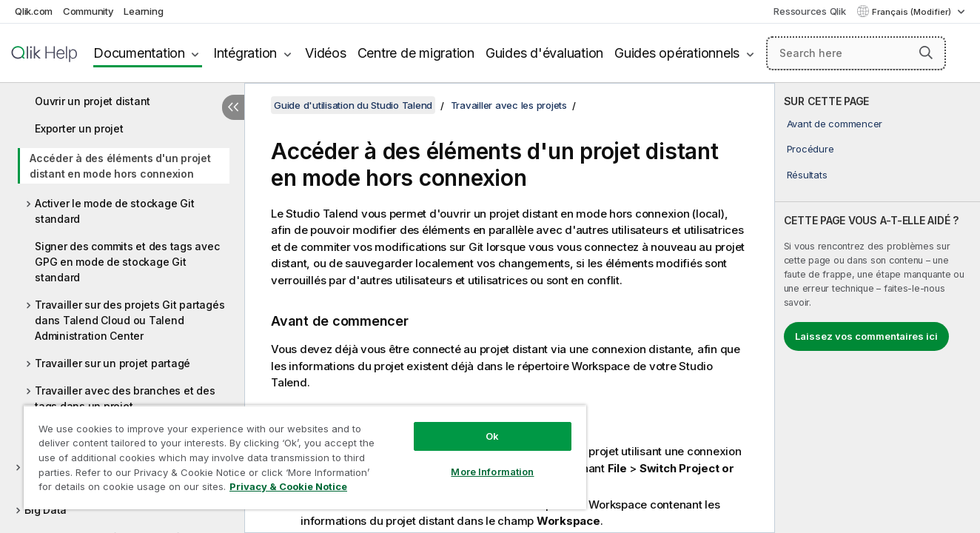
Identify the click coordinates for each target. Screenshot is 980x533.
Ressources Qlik (809, 11)
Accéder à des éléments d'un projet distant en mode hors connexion (120, 166)
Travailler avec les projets (509, 105)
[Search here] (856, 53)
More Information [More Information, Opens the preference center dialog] (492, 472)
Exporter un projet (79, 128)
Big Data (46, 510)
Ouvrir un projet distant (93, 101)
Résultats (807, 175)
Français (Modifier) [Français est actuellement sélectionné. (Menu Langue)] (913, 12)
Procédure (810, 149)
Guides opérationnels (677, 53)
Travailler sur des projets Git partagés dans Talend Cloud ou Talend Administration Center (130, 320)
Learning (143, 11)
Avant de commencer (835, 124)
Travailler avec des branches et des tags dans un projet (125, 398)
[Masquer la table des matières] (233, 107)
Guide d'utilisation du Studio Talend (353, 105)
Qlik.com (34, 11)
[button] (926, 53)
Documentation (139, 53)
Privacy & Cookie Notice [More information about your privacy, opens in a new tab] (288, 486)
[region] (305, 457)
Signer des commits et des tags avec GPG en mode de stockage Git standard (127, 262)
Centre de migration (416, 53)
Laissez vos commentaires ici (866, 336)
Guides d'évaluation (544, 53)
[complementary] (877, 308)
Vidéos (326, 53)
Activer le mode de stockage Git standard (114, 211)
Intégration (245, 53)
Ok (492, 436)
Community (88, 11)
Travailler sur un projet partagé (113, 363)
